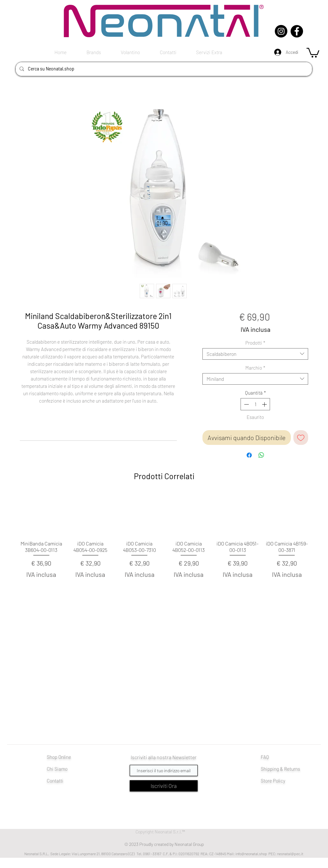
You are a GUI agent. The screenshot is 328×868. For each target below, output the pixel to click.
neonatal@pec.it (290, 854)
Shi (264, 769)
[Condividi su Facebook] (249, 455)
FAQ (265, 757)
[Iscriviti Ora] (164, 786)
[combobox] (255, 354)
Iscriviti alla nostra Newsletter (164, 757)
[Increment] (265, 404)
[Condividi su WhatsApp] (261, 455)
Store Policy (273, 781)
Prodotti (255, 343)
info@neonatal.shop (251, 854)
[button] (313, 52)
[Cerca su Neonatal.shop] (163, 69)
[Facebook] (297, 31)
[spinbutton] (255, 404)
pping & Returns (284, 769)
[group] (164, 547)
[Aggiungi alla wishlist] (301, 438)
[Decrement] (246, 404)
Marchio (255, 368)
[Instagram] (281, 31)
